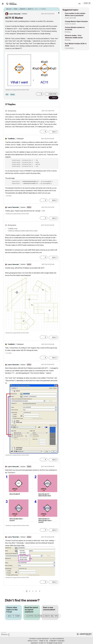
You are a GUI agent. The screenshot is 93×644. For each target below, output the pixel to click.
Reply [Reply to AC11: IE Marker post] (54, 98)
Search (74, 4)
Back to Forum (14, 616)
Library (13, 94)
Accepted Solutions (34, 616)
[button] (38, 94)
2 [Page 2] (30, 591)
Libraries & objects (70, 24)
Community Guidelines (57, 641)
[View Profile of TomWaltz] (11, 139)
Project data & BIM (70, 18)
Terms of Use (43, 641)
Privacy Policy (33, 641)
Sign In (87, 3)
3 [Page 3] (33, 591)
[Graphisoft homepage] (84, 634)
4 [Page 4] (36, 591)
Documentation (69, 48)
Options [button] (57, 9)
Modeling (68, 32)
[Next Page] (40, 591)
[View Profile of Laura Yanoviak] (15, 14)
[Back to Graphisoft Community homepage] (12, 3)
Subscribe (53, 94)
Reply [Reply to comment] (54, 132)
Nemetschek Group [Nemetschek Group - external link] (56, 643)
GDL (7, 94)
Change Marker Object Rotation (76, 21)
